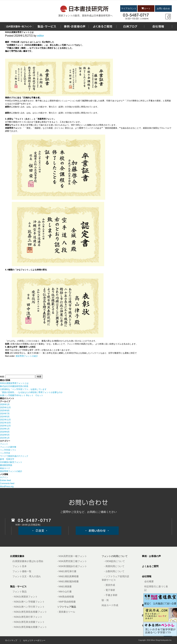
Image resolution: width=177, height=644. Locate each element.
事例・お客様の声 (151, 556)
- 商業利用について (114, 566)
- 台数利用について (114, 571)
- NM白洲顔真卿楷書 (68, 576)
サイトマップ (11, 640)
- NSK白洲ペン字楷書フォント (29, 602)
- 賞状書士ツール (66, 612)
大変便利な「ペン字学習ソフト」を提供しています (23, 389)
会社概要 (149, 581)
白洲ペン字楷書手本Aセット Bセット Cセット (22, 395)
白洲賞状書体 (17, 556)
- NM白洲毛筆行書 (67, 571)
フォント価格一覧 (22, 571)
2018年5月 (5, 435)
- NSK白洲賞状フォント (25, 597)
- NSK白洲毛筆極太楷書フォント (30, 627)
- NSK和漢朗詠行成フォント (72, 566)
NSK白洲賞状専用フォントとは (14, 383)
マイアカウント (129, 9)
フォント (4, 444)
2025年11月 (5, 408)
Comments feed (7, 483)
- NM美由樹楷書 (66, 597)
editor (40, 36)
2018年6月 (5, 432)
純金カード (5, 468)
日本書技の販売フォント (11, 462)
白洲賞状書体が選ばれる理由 (28, 561)
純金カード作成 (110, 605)
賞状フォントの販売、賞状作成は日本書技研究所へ (85, 16)
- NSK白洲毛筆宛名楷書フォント (30, 612)
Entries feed (5, 480)
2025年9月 (5, 411)
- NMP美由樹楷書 (66, 602)
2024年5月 (5, 417)
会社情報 (147, 576)
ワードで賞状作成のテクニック (14, 456)
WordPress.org (7, 486)
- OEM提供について (114, 561)
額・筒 (105, 600)
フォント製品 (20, 592)
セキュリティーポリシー (34, 640)
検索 (39, 377)
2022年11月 (5, 420)
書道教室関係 (6, 465)
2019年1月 (5, 429)
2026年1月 (5, 404)
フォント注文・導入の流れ (27, 576)
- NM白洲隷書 (64, 586)
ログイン (4, 477)
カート (146, 9)
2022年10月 (5, 423)
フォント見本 (20, 566)
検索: (2, 377)
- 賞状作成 (109, 585)
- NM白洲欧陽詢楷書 (68, 581)
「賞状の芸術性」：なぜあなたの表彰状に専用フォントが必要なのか (31, 392)
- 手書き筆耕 (111, 595)
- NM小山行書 (64, 592)
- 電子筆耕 (109, 590)
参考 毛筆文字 (7, 459)
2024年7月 (5, 414)
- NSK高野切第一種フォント (72, 556)
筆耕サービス (109, 580)
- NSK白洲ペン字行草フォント (29, 607)
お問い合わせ (163, 9)
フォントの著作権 (8, 447)
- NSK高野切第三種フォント (72, 561)
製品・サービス (18, 586)
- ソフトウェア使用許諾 (117, 576)
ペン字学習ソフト (8, 450)
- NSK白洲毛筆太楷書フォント (29, 622)
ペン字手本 (5, 453)
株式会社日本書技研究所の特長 (14, 386)
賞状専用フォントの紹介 (27, 356)
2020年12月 (5, 426)
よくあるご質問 (150, 566)
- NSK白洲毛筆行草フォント (27, 617)
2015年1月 (5, 438)
